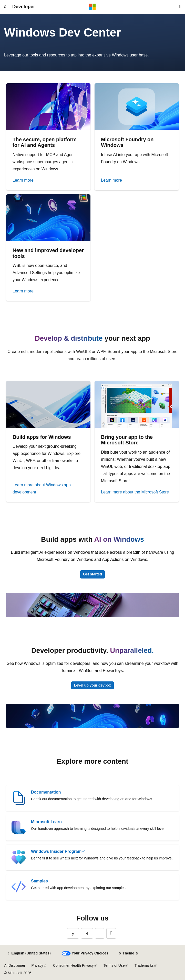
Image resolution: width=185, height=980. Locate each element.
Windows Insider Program (56, 851)
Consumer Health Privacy (73, 965)
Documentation (46, 792)
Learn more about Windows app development (42, 488)
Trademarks (144, 965)
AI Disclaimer (15, 965)
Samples (39, 881)
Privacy (37, 965)
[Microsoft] (92, 7)
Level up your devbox (92, 685)
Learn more (23, 180)
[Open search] (180, 7)
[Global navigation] (5, 7)
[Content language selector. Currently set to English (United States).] (29, 953)
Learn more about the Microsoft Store (135, 492)
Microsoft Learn (46, 822)
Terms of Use (114, 965)
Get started (92, 574)
